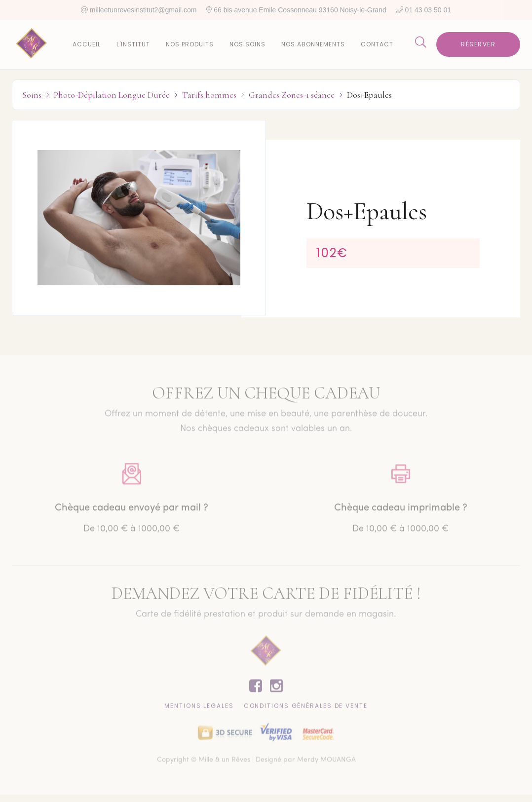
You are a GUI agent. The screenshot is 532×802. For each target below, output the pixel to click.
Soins (32, 95)
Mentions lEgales (199, 708)
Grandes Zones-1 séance (292, 95)
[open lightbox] (139, 218)
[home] (32, 44)
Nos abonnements (313, 44)
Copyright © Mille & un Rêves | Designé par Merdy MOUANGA (256, 762)
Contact (377, 44)
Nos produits (190, 44)
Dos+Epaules (369, 95)
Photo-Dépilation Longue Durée (112, 95)
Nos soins (247, 44)
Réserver (478, 44)
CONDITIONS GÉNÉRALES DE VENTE (306, 708)
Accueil (87, 44)
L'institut (133, 44)
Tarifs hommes (209, 95)
